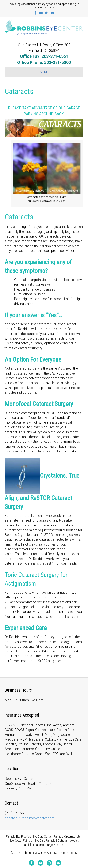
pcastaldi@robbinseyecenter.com (30, 818)
